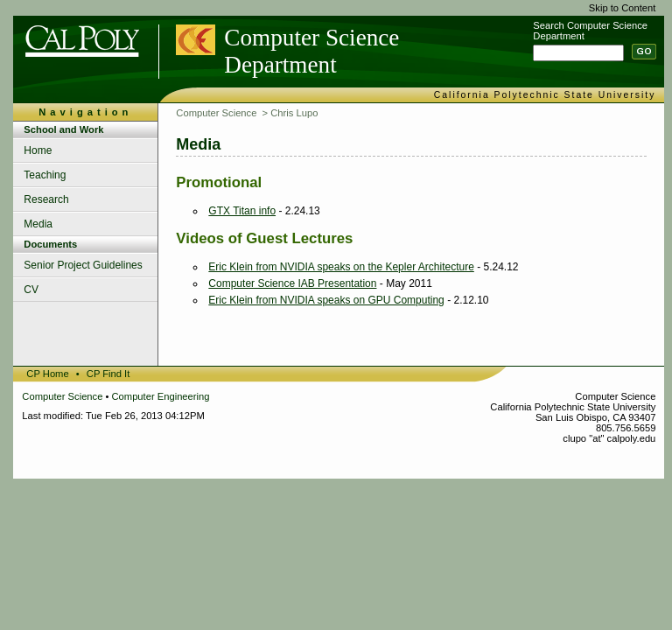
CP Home (47, 374)
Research (46, 199)
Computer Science (216, 113)
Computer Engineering (161, 396)
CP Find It (108, 374)
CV (31, 290)
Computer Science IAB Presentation (292, 283)
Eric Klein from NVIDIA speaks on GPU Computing (326, 300)
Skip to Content (623, 8)
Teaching (45, 175)
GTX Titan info (242, 211)
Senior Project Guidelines (83, 265)
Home (38, 150)
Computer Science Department (311, 51)
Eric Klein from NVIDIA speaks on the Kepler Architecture (341, 267)
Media (38, 224)
